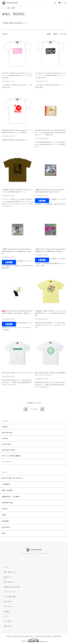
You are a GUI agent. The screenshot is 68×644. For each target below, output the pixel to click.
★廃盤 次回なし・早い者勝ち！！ (12, 497)
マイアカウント (8, 607)
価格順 (55, 34)
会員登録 (6, 611)
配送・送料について (10, 572)
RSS (5, 602)
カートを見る (8, 621)
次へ (42, 409)
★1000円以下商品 (7, 503)
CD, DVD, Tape (6, 444)
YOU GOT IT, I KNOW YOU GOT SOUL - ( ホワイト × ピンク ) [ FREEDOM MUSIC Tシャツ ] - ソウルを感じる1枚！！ (17, 75)
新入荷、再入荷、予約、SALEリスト (13, 478)
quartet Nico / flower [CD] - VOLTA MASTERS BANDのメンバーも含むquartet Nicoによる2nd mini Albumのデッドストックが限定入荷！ (50, 133)
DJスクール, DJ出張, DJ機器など (12, 456)
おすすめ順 (63, 34)
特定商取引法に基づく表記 (12, 587)
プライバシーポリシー (10, 592)
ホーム (3, 8)
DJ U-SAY (5, 438)
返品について (8, 577)
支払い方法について (10, 582)
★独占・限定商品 (11, 8)
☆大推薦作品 (6, 484)
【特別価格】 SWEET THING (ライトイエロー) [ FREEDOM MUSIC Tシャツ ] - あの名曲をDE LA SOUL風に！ (50, 313)
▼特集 (4, 515)
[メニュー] (65, 3)
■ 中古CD (5, 509)
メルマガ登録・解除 (10, 597)
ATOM (9, 602)
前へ (26, 409)
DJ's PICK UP (6, 527)
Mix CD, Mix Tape (7, 433)
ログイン (6, 616)
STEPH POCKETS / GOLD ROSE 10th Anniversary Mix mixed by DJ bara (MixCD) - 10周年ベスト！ (17, 313)
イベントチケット (7, 462)
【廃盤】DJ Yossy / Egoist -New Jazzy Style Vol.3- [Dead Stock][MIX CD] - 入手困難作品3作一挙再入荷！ (17, 251)
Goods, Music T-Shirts (8, 450)
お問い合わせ (8, 626)
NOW (3, 533)
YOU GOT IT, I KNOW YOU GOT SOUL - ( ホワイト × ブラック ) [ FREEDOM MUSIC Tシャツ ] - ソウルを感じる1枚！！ (50, 75)
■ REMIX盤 (5, 521)
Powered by (34, 640)
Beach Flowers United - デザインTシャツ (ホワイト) (17, 373)
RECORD (5, 427)
